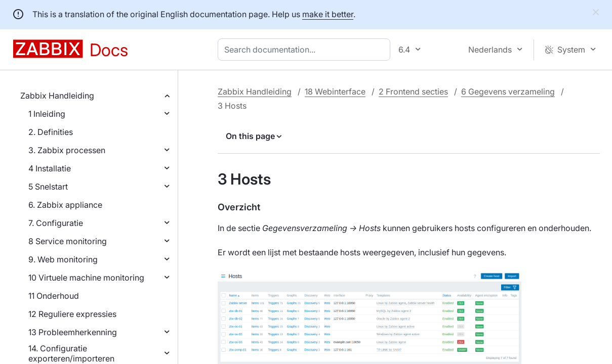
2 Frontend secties (413, 92)
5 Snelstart (48, 187)
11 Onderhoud (54, 296)
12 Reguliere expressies (72, 314)
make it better (328, 14)
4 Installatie (50, 168)
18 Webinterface (335, 92)
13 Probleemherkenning (73, 332)
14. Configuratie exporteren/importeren (71, 353)
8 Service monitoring (68, 241)
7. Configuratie (56, 223)
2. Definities (51, 132)
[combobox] (306, 50)
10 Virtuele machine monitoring (86, 278)
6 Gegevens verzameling (508, 92)
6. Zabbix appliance (65, 205)
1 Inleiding (47, 114)
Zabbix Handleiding (57, 96)
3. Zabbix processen (67, 150)
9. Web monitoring (63, 259)
